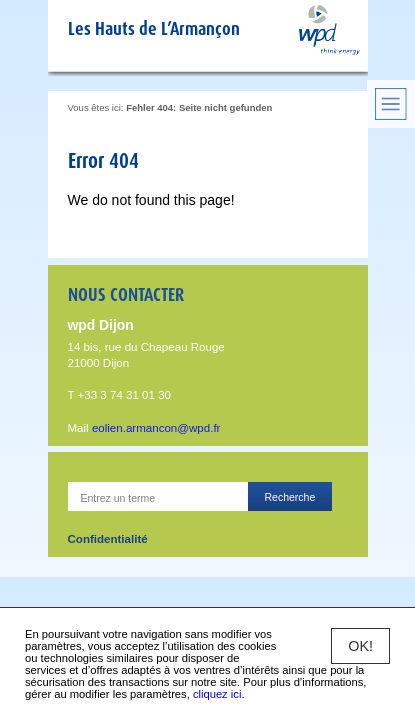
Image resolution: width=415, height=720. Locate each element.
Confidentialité (108, 539)
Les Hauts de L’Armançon (154, 28)
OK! (360, 646)
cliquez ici (217, 694)
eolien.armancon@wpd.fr (156, 428)
